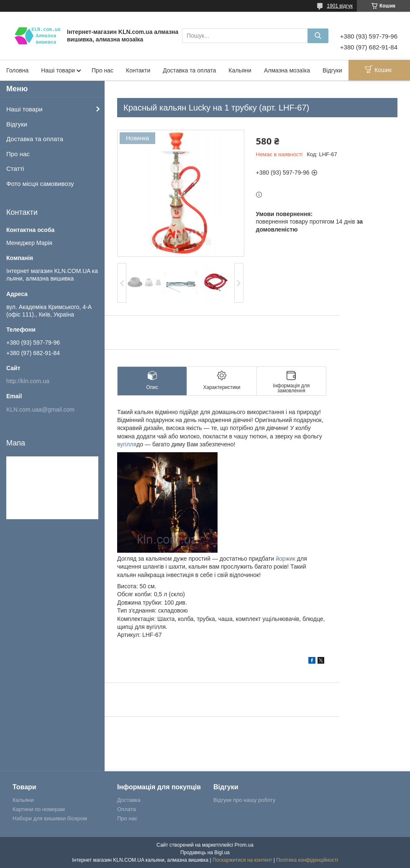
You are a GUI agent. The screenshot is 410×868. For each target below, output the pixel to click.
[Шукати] (318, 36)
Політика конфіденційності (307, 860)
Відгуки (332, 70)
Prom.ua (244, 845)
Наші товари (58, 70)
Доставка (129, 800)
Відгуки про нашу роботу (244, 800)
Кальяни (240, 70)
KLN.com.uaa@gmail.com (40, 410)
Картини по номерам (39, 809)
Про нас (102, 70)
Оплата (127, 809)
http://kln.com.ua (28, 381)
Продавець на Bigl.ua (205, 853)
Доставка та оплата (189, 70)
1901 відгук (340, 6)
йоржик (286, 559)
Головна (17, 70)
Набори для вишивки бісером (50, 818)
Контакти (138, 70)
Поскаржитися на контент (242, 860)
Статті (15, 169)
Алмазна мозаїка (287, 70)
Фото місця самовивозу (40, 184)
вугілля (127, 444)
